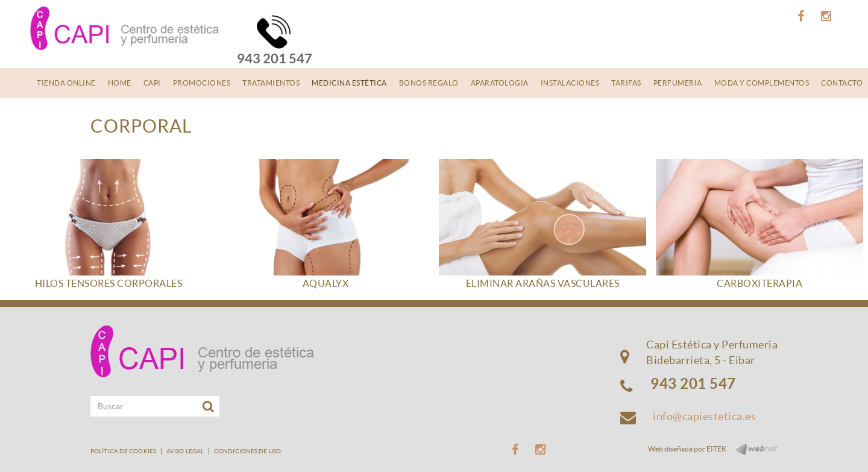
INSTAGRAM (828, 16)
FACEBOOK (803, 16)
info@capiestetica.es (704, 416)
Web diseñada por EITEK (687, 449)
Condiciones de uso (247, 451)
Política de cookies (123, 451)
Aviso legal (185, 451)
